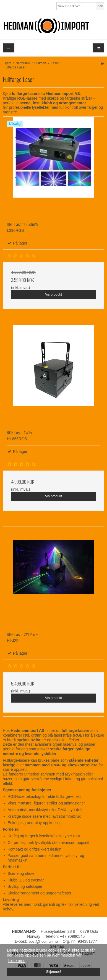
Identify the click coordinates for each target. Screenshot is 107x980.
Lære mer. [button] (17, 961)
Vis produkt (53, 294)
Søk (100, 6)
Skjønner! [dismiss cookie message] (54, 972)
